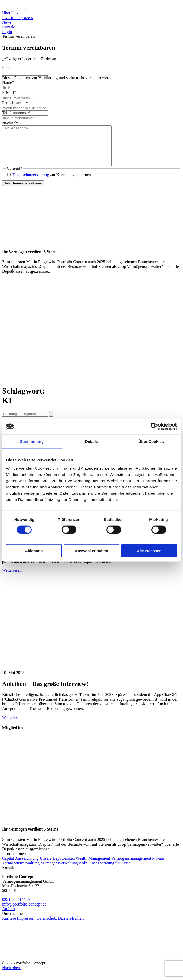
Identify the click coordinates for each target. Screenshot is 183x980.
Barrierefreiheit (71, 926)
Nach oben (12, 975)
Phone (7, 68)
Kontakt (9, 27)
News (7, 22)
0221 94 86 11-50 (17, 907)
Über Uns (10, 13)
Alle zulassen (149, 551)
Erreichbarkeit (15, 103)
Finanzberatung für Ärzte (109, 871)
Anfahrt (9, 917)
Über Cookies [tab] (151, 441)
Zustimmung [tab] (32, 441)
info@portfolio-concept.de (24, 912)
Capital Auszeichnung (20, 866)
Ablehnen (34, 551)
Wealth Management (93, 866)
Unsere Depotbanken (57, 866)
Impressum (26, 926)
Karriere (9, 926)
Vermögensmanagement (131, 866)
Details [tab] (91, 441)
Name (8, 82)
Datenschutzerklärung (31, 183)
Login (7, 32)
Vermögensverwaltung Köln (64, 871)
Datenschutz (47, 926)
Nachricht (10, 123)
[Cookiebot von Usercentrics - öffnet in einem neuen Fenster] (154, 426)
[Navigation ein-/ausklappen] (26, 10)
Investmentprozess (18, 18)
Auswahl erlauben (91, 551)
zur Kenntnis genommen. (52, 183)
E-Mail (9, 93)
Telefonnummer (16, 113)
